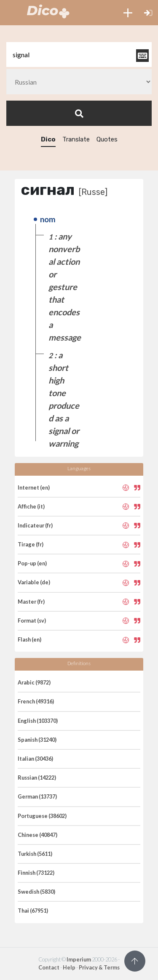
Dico (48, 139)
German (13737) (37, 796)
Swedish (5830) (36, 892)
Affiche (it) (31, 506)
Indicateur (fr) (35, 525)
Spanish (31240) (37, 740)
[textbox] (79, 55)
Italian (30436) (35, 759)
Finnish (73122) (36, 873)
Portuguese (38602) (42, 816)
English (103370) (38, 721)
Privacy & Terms (99, 967)
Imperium (79, 959)
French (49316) (36, 701)
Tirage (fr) (31, 544)
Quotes (107, 139)
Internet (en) (34, 487)
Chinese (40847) (37, 835)
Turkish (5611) (35, 854)
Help (69, 967)
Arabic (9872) (34, 682)
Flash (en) (29, 639)
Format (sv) (32, 620)
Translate (76, 139)
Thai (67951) (33, 911)
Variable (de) (34, 582)
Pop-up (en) (32, 563)
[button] (128, 13)
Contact (49, 967)
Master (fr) (31, 602)
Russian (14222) (37, 778)
